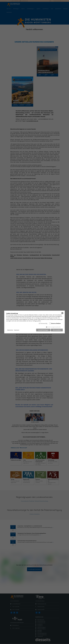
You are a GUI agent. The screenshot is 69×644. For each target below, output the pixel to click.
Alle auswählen (57, 330)
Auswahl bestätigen (43, 330)
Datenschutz (10, 330)
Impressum (17, 330)
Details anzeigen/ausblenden (54, 327)
